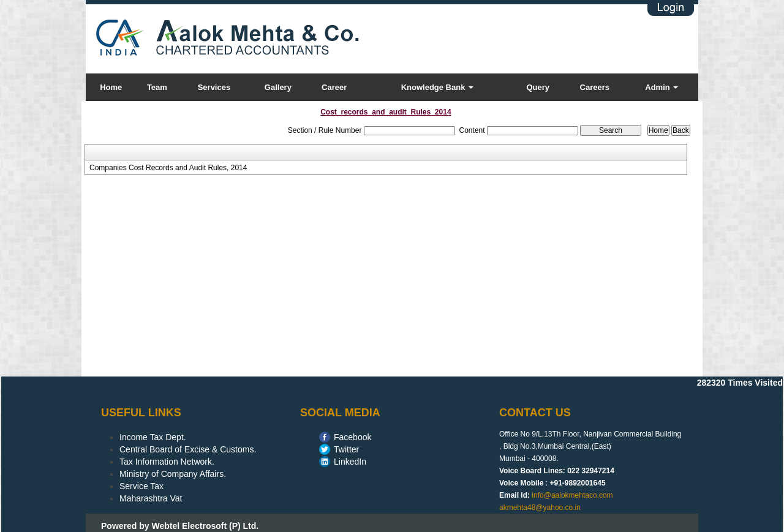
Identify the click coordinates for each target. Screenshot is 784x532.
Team (157, 87)
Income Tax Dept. (153, 437)
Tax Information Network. (167, 462)
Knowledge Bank (437, 87)
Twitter (346, 449)
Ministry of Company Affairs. (173, 474)
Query (538, 87)
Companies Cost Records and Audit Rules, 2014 (168, 168)
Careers (595, 87)
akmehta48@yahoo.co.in (540, 508)
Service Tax (141, 486)
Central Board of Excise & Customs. (188, 449)
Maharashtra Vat (151, 498)
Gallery (278, 87)
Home (111, 87)
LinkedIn (350, 462)
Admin (661, 87)
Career (334, 87)
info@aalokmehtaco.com (572, 495)
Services (214, 87)
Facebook (352, 437)
